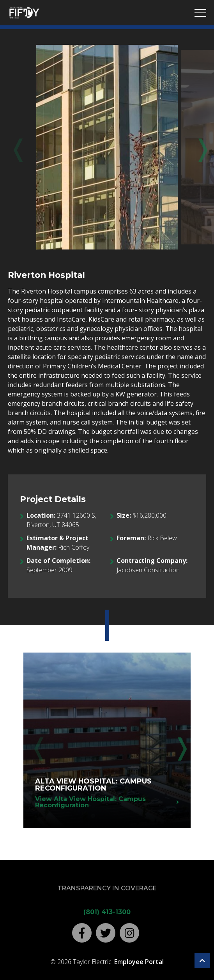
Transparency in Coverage (107, 888)
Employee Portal (139, 962)
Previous (17, 148)
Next (197, 148)
